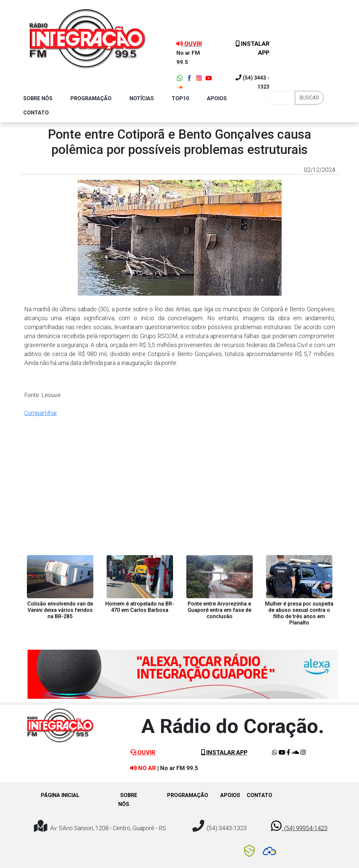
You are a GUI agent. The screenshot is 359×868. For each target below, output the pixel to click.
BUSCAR (309, 98)
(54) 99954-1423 (299, 826)
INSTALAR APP (224, 752)
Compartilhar (41, 413)
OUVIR (143, 752)
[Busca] (279, 98)
